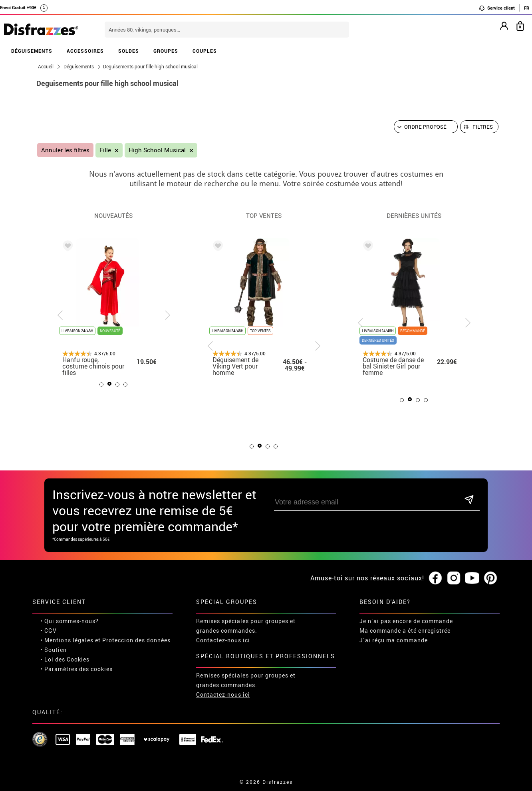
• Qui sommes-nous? (69, 621)
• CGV (49, 631)
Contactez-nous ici (223, 640)
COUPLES (205, 51)
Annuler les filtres (65, 150)
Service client (497, 8)
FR (527, 8)
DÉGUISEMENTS (32, 51)
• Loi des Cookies (65, 659)
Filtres (483, 127)
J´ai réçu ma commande (394, 640)
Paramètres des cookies (78, 669)
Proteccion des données (136, 640)
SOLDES (129, 51)
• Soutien (54, 650)
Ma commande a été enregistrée (405, 631)
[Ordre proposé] (426, 127)
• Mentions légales (67, 640)
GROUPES (166, 51)
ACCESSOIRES (85, 51)
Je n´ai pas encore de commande (406, 621)
